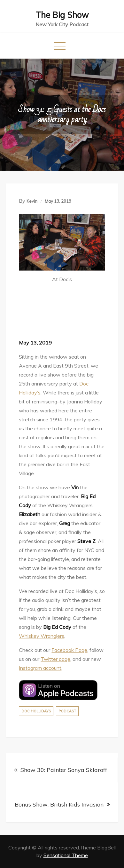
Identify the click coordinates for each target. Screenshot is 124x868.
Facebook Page (69, 650)
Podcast (67, 711)
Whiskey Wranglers (42, 636)
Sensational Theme (66, 855)
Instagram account (40, 668)
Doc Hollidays (36, 711)
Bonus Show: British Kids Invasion (59, 804)
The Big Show (62, 15)
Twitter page (55, 659)
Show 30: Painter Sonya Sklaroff (64, 770)
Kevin (32, 201)
